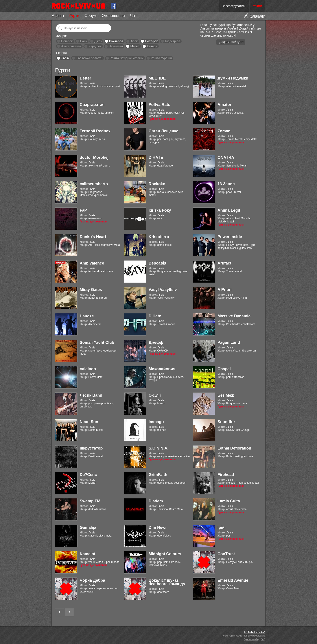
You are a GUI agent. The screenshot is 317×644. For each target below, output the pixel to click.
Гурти (74, 16)
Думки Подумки (233, 78)
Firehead (226, 475)
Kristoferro (159, 237)
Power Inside (230, 237)
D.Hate (155, 316)
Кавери (152, 46)
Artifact (224, 263)
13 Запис (226, 184)
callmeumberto (94, 184)
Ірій (221, 527)
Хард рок (95, 46)
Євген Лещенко (164, 131)
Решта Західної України (126, 58)
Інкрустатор (91, 448)
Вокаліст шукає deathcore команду (167, 582)
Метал (135, 46)
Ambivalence (92, 263)
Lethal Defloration (234, 448)
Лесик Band (91, 395)
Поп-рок (67, 41)
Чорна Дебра (92, 580)
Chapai (224, 369)
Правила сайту (252, 639)
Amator (224, 105)
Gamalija (88, 527)
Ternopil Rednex (95, 131)
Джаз (98, 41)
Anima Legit (229, 210)
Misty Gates (91, 290)
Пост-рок (151, 41)
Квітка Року (160, 210)
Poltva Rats (159, 105)
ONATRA (226, 157)
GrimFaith (158, 475)
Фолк (134, 41)
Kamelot (88, 554)
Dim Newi (158, 527)
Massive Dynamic (234, 316)
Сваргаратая (92, 105)
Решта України (161, 58)
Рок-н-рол (116, 41)
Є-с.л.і (155, 395)
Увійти (257, 6)
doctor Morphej (94, 157)
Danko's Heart (93, 237)
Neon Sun (89, 422)
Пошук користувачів (232, 636)
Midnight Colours (165, 554)
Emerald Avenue (233, 580)
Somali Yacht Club (97, 342)
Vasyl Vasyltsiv (163, 290)
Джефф (156, 342)
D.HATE (156, 157)
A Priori (225, 290)
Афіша (58, 16)
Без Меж (226, 395)
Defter (85, 78)
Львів (65, 58)
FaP (83, 210)
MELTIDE (157, 78)
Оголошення (113, 16)
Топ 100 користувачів (254, 636)
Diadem (156, 501)
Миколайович (162, 369)
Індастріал (173, 41)
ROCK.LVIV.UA (255, 632)
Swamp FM (90, 501)
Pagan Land (229, 342)
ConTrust (226, 554)
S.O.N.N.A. (158, 448)
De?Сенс (88, 475)
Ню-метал (116, 46)
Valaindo (88, 369)
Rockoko (157, 184)
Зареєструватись (234, 6)
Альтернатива (71, 46)
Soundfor (226, 422)
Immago (156, 422)
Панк (83, 41)
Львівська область (89, 58)
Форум (91, 16)
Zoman (224, 131)
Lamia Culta (229, 501)
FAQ (263, 639)
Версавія (158, 263)
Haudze (87, 316)
